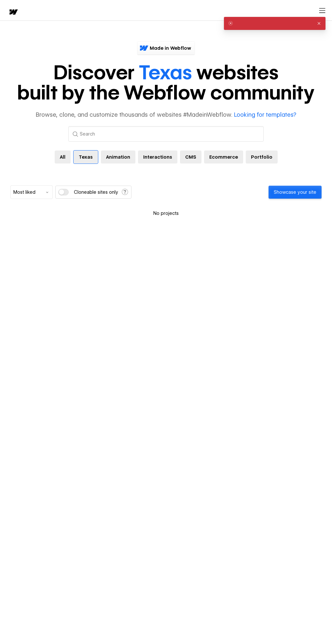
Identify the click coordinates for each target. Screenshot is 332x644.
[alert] (275, 23)
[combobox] (32, 192)
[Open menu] (322, 11)
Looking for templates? (265, 115)
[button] (319, 23)
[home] (13, 13)
